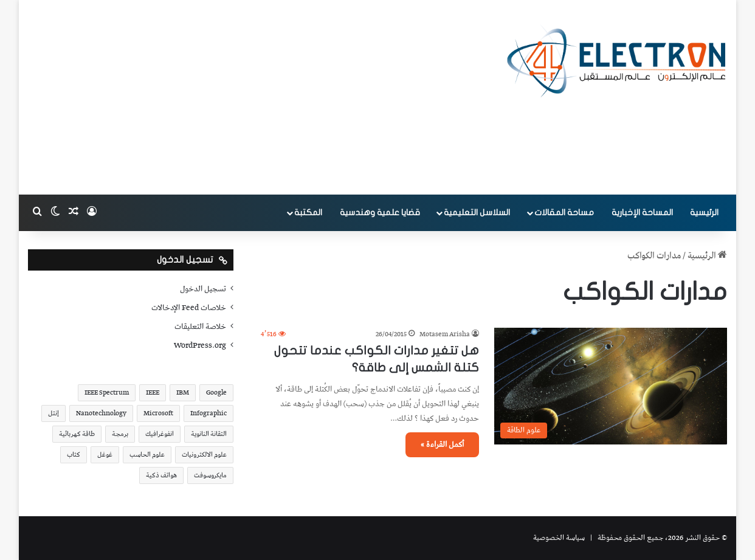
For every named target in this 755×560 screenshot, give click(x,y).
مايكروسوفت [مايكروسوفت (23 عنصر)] (210, 475)
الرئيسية (704, 213)
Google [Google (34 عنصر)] (216, 392)
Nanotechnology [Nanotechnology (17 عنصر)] (101, 413)
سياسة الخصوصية (559, 538)
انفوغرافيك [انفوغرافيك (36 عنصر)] (160, 434)
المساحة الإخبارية (642, 213)
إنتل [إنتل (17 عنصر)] (53, 413)
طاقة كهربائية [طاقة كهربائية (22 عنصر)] (77, 434)
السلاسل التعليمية (477, 213)
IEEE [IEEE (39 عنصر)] (153, 392)
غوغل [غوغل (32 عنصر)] (105, 455)
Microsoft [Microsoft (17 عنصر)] (158, 413)
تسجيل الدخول (203, 289)
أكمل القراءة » (442, 445)
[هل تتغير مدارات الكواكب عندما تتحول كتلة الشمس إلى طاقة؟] (611, 386)
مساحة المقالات (564, 213)
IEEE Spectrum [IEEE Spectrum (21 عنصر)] (107, 392)
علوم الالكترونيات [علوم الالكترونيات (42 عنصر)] (204, 455)
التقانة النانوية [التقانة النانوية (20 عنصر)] (209, 434)
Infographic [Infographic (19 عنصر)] (209, 413)
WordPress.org (200, 345)
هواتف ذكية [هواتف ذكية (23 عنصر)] (161, 475)
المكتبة (308, 213)
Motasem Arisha (445, 334)
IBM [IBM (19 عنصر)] (183, 392)
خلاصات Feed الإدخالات (189, 308)
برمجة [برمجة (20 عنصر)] (120, 434)
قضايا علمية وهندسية (380, 213)
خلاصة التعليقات (200, 327)
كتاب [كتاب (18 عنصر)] (74, 455)
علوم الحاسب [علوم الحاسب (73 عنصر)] (147, 455)
